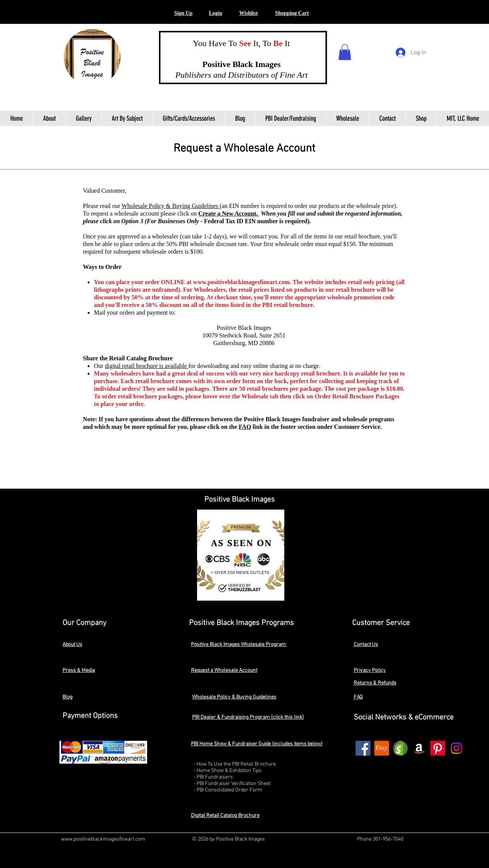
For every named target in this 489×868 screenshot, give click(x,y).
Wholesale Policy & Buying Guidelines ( (172, 206)
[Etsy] (382, 748)
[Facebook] (363, 748)
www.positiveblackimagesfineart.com (241, 282)
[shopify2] (400, 748)
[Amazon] (419, 748)
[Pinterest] (438, 748)
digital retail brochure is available (147, 366)
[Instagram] (456, 748)
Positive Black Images (234, 64)
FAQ (245, 427)
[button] (216, 14)
